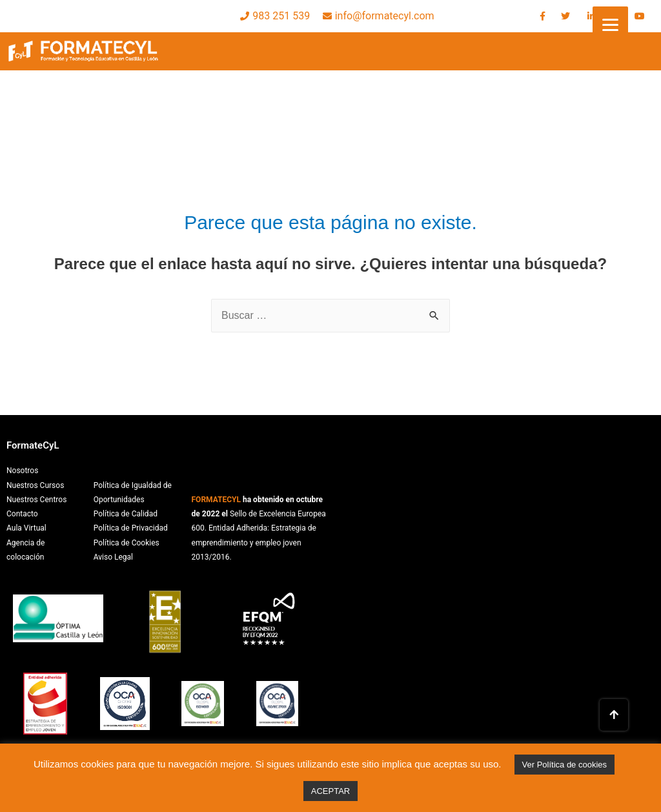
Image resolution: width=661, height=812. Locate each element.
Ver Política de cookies (565, 765)
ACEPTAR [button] (330, 791)
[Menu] (610, 24)
